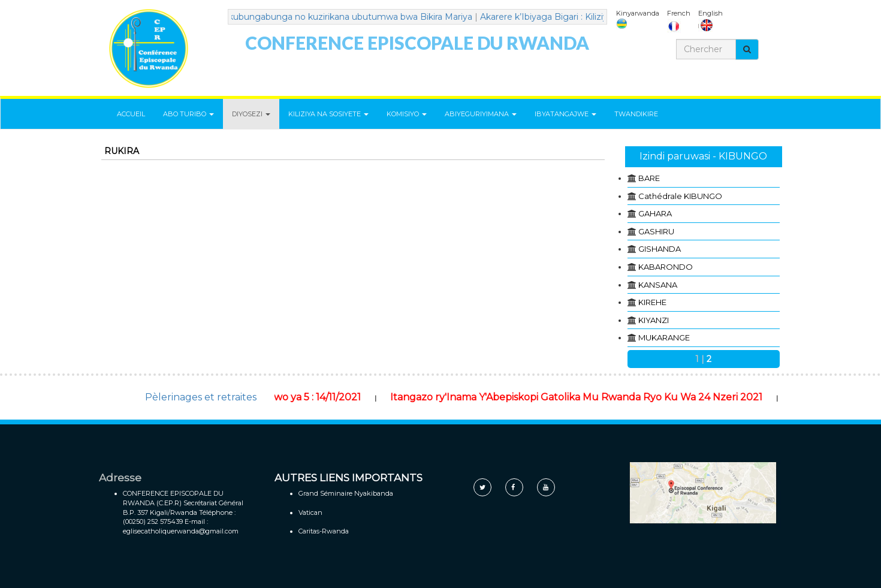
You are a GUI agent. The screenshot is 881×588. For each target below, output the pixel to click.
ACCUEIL (131, 114)
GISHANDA (660, 249)
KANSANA (658, 285)
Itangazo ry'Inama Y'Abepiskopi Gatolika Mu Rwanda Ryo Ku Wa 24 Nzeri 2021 (589, 397)
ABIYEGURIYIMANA (481, 114)
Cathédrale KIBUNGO (680, 196)
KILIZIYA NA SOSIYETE (328, 114)
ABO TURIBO (188, 114)
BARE (649, 178)
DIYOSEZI (251, 114)
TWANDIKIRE (636, 114)
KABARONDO (666, 267)
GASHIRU (656, 231)
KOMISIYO (407, 114)
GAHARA (655, 213)
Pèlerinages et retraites (201, 397)
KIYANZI (654, 320)
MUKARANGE (664, 337)
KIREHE (652, 302)
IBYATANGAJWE (565, 114)
